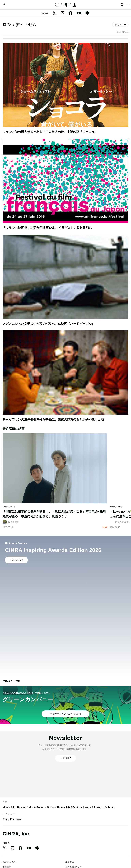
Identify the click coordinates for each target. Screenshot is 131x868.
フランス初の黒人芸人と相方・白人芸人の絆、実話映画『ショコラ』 (50, 132)
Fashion (109, 807)
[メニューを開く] (127, 5)
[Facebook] (71, 14)
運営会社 (70, 862)
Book (60, 807)
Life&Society (74, 807)
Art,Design (19, 807)
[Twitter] (55, 14)
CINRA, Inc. (16, 834)
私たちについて (10, 862)
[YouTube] (79, 14)
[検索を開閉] (122, 5)
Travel (98, 807)
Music (6, 807)
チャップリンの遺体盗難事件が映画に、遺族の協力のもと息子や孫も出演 (53, 420)
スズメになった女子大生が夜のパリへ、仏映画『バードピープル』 (49, 324)
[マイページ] (4, 5)
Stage (51, 807)
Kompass (16, 819)
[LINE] (87, 14)
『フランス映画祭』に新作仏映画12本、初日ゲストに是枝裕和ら (47, 228)
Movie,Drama (36, 807)
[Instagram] (63, 14)
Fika (5, 819)
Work (88, 807)
